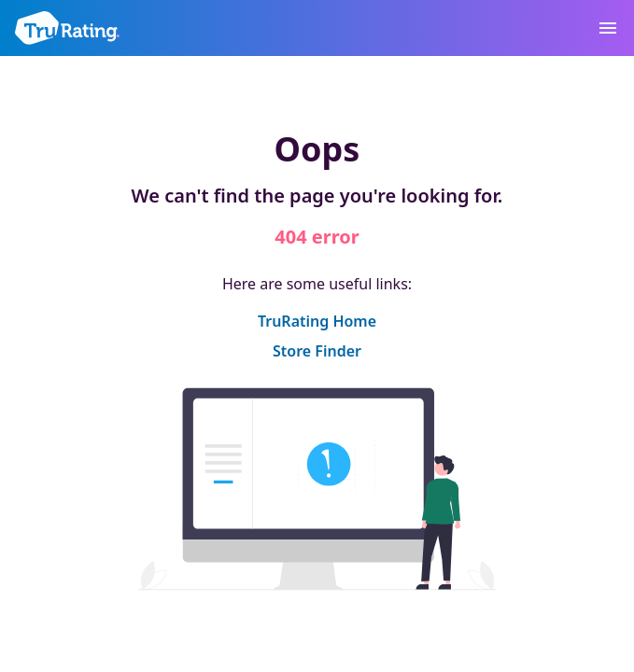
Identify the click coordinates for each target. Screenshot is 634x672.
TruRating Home (317, 321)
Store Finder (317, 351)
